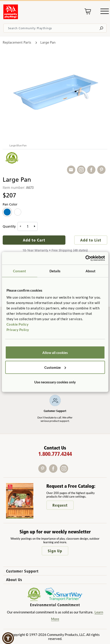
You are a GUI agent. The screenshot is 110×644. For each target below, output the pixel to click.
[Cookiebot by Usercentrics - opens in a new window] (85, 258)
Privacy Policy (18, 330)
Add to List (91, 240)
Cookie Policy (18, 324)
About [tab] (91, 271)
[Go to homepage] (11, 18)
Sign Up (55, 551)
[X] (71, 471)
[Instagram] (65, 471)
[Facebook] (54, 471)
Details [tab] (55, 271)
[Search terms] (55, 28)
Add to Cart (34, 240)
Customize (55, 367)
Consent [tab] (20, 271)
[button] (8, 638)
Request (60, 505)
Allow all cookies (55, 353)
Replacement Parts (17, 42)
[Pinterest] (44, 471)
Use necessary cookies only (55, 382)
